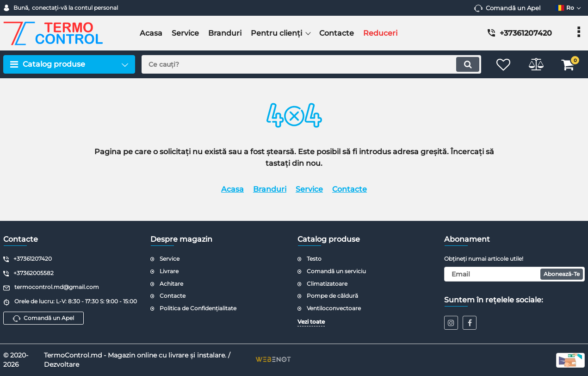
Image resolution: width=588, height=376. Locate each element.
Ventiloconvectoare (334, 308)
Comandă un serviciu (336, 271)
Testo (314, 259)
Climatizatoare (327, 284)
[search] (311, 64)
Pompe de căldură (332, 296)
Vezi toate (311, 322)
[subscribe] (514, 274)
